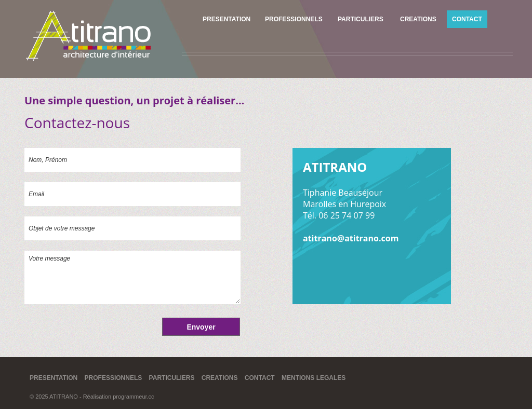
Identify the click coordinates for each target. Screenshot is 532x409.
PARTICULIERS (361, 19)
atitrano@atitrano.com (351, 238)
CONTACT (467, 19)
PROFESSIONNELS (294, 19)
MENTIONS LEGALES (314, 378)
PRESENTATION (227, 19)
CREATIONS (418, 19)
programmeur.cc (133, 397)
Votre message (132, 277)
